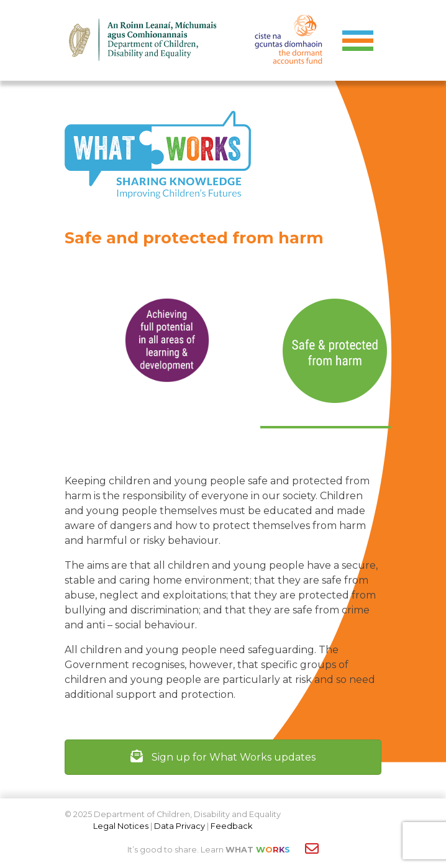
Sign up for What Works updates (223, 757)
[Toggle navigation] (358, 41)
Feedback (231, 826)
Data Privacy (180, 826)
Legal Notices (121, 826)
